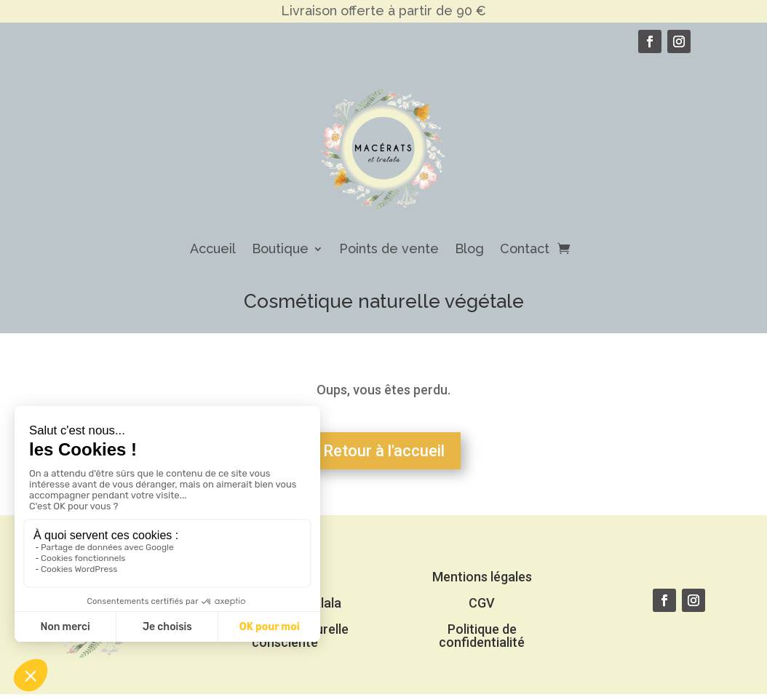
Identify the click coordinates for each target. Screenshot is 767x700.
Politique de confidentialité (482, 636)
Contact (525, 248)
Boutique (280, 248)
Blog (469, 248)
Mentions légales (482, 577)
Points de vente (389, 248)
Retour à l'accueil (384, 451)
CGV (482, 603)
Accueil (213, 248)
